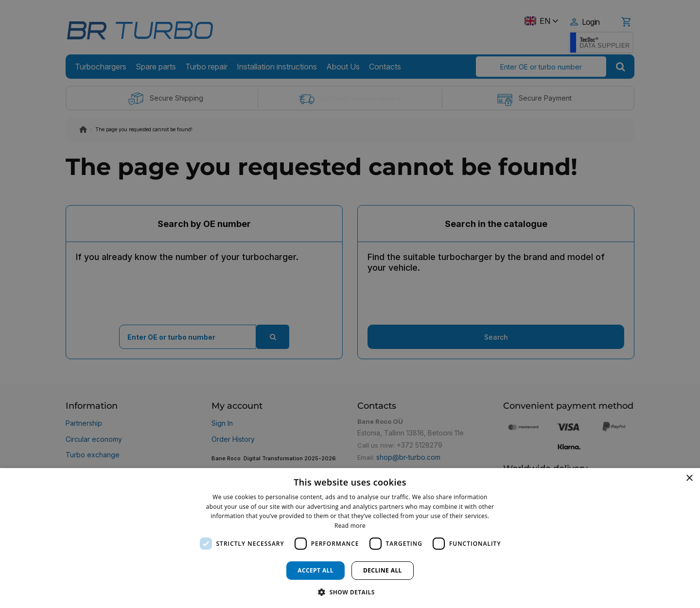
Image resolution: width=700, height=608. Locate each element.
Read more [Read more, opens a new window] (350, 526)
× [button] (689, 478)
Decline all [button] (383, 570)
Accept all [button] (315, 570)
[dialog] (350, 538)
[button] (350, 592)
